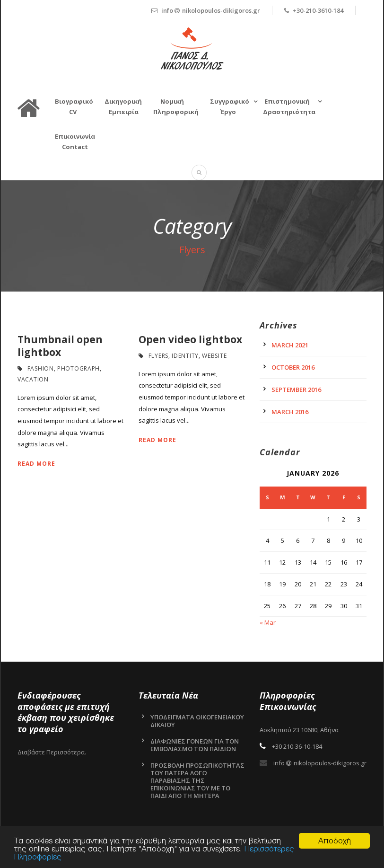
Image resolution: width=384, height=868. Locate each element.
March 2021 (290, 345)
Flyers (158, 356)
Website (214, 356)
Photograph (79, 368)
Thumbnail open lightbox (60, 346)
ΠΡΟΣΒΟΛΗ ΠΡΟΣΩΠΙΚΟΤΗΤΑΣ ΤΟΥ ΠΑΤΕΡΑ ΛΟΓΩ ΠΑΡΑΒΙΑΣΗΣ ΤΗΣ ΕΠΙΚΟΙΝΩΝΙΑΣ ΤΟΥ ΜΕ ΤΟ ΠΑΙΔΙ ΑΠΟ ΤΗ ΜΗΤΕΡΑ (197, 780)
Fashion (41, 368)
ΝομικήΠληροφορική (176, 106)
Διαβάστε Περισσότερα (51, 752)
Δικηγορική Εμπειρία (123, 106)
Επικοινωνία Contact (75, 142)
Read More (36, 464)
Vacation (33, 379)
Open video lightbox (190, 339)
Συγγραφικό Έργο (230, 106)
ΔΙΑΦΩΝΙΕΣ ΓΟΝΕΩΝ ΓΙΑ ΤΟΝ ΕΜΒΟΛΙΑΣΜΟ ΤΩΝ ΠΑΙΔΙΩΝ (195, 745)
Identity (185, 356)
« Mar (268, 622)
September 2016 (296, 390)
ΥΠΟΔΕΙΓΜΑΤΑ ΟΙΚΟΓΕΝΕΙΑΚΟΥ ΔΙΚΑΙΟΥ (197, 721)
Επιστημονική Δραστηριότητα (289, 106)
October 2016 (293, 367)
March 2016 (290, 412)
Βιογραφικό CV (74, 106)
